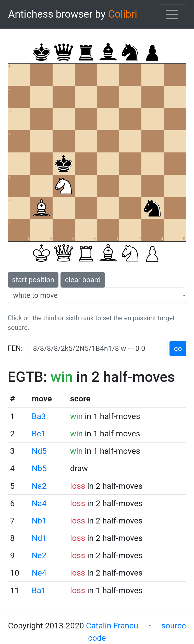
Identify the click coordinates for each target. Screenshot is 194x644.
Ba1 (39, 590)
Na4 (39, 503)
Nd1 (39, 538)
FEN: (15, 348)
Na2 (39, 486)
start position (33, 280)
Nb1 (39, 521)
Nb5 (39, 468)
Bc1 (39, 434)
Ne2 (39, 555)
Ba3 (39, 416)
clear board (83, 280)
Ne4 (39, 573)
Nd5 (39, 451)
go (178, 348)
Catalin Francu (112, 626)
